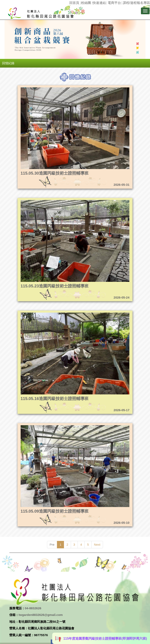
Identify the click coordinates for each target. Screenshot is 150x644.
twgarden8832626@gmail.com (41, 615)
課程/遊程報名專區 (136, 3)
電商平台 (114, 3)
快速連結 (99, 3)
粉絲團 (86, 3)
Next (97, 545)
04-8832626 (33, 608)
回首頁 (74, 3)
